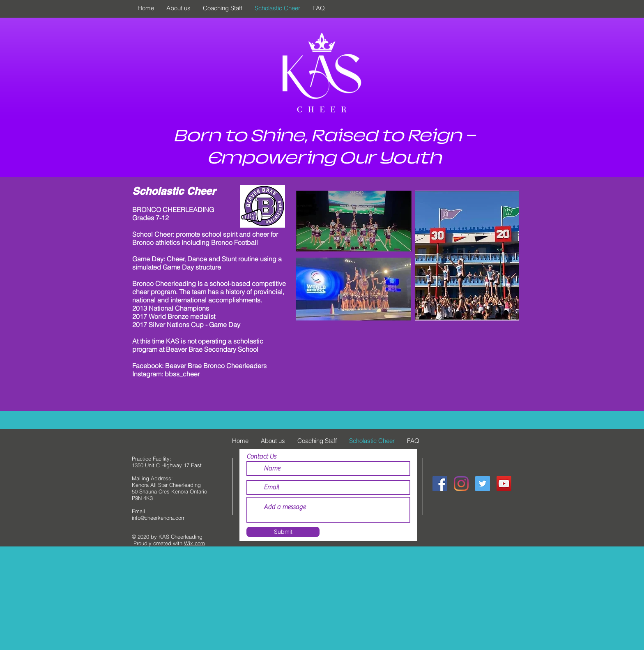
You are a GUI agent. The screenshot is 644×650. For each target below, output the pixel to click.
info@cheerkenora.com (159, 518)
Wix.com (194, 543)
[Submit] (283, 532)
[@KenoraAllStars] (483, 484)
